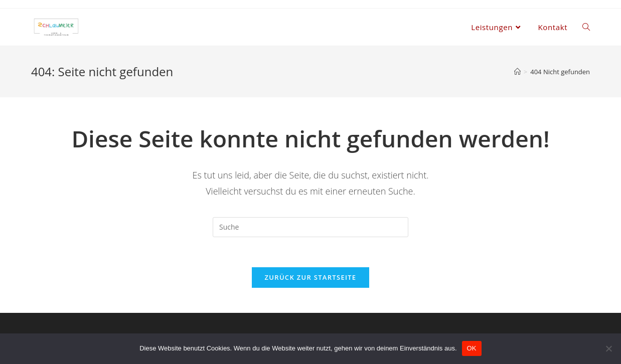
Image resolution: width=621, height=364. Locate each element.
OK (472, 348)
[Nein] (608, 348)
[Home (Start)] (517, 72)
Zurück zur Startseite (311, 277)
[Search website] (586, 27)
